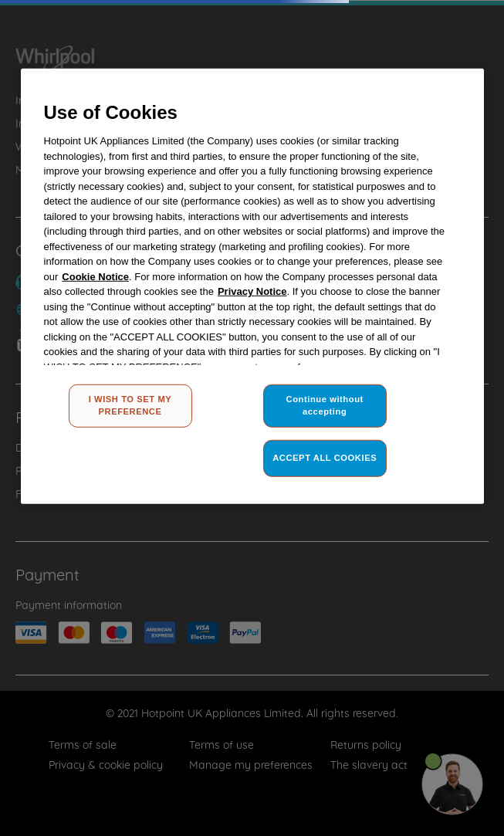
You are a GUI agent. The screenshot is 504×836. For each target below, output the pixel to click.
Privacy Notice (252, 291)
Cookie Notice (95, 276)
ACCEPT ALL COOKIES (325, 458)
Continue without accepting (325, 405)
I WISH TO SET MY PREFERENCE (130, 405)
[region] (252, 286)
